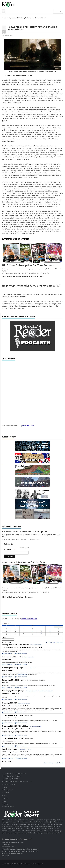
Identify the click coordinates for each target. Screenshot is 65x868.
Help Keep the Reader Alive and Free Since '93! (31, 286)
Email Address (9, 550)
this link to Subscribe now (20, 597)
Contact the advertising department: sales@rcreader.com (20, 849)
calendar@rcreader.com (29, 619)
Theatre (6, 793)
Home (4, 18)
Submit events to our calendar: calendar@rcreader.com (20, 851)
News (6, 787)
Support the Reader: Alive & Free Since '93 (18, 782)
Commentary (8, 790)
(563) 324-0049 (6, 845)
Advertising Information (12, 779)
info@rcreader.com (8, 847)
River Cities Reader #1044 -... (11, 426)
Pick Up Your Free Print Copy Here (15, 773)
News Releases (9, 807)
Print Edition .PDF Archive (12, 776)
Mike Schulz (8, 35)
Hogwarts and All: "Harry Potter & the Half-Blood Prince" (33, 28)
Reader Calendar (9, 784)
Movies (6, 798)
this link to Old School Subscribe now (25, 276)
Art (5, 801)
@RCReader (5, 856)
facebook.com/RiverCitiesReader (12, 853)
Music (6, 796)
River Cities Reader (28, 426)
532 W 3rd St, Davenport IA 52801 (12, 842)
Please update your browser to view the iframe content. (32, 629)
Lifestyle (6, 804)
